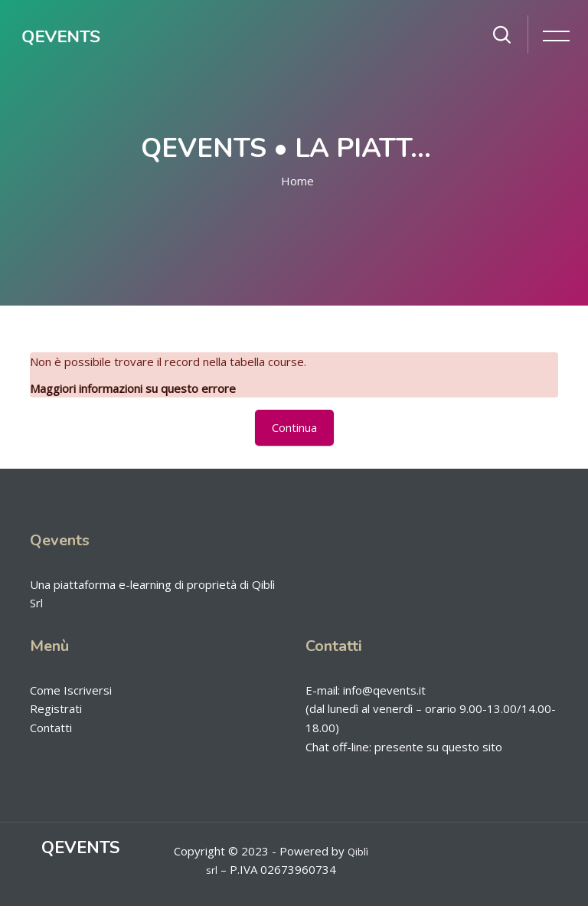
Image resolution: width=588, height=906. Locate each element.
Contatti (51, 728)
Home (297, 181)
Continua (294, 427)
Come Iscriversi (71, 690)
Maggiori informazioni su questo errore (133, 388)
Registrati (56, 708)
